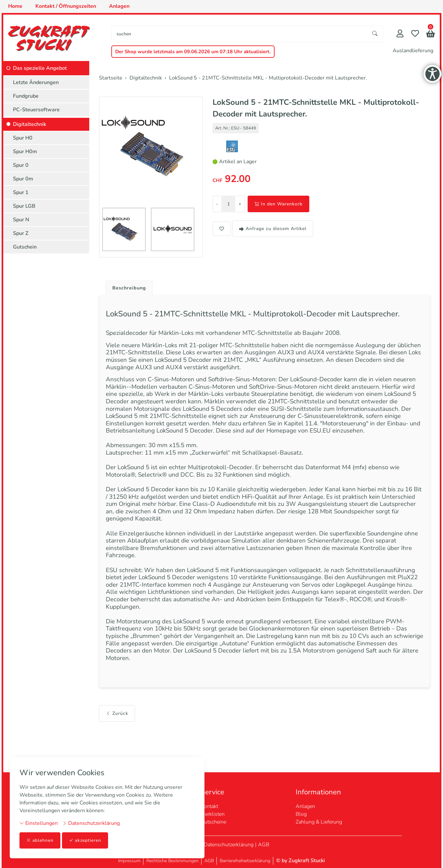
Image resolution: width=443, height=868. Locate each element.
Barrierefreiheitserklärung (245, 861)
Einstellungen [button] (39, 823)
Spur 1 (21, 192)
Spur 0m (23, 179)
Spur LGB (24, 206)
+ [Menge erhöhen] (240, 204)
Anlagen (305, 806)
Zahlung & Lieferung (319, 822)
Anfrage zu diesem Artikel (273, 229)
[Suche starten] (375, 34)
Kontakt (209, 806)
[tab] (128, 287)
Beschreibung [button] (131, 288)
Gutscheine (213, 822)
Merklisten (213, 814)
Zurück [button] (117, 751)
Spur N (21, 220)
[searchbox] (240, 34)
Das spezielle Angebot (40, 68)
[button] (431, 35)
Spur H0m (25, 152)
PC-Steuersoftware (36, 110)
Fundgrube (26, 96)
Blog (301, 814)
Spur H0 (23, 138)
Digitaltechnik (30, 124)
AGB (264, 845)
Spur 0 (21, 165)
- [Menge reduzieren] (217, 204)
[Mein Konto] (400, 34)
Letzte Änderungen (36, 82)
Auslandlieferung (413, 51)
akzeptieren (86, 840)
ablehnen (40, 840)
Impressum (129, 861)
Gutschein (25, 247)
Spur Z (21, 233)
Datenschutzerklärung (91, 823)
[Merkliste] (415, 34)
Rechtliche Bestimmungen (172, 861)
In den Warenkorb (278, 204)
